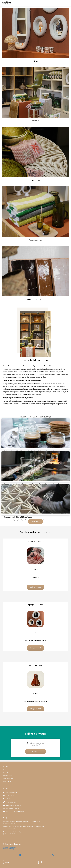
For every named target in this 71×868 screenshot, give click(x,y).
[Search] (42, 862)
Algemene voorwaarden (9, 847)
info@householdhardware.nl (13, 805)
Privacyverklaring (8, 849)
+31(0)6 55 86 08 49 (11, 802)
